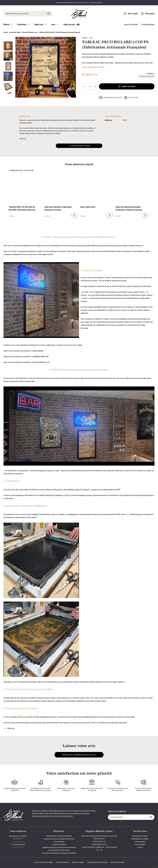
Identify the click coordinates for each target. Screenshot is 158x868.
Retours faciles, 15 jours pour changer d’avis (66, 785)
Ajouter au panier (127, 86)
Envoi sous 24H (131, 98)
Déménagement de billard (140, 839)
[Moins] (85, 86)
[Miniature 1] (8, 56)
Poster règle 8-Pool (88, 207)
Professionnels (148, 24)
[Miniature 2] (8, 66)
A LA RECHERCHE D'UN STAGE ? (59, 850)
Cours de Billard (59, 842)
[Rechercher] (49, 14)
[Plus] (95, 86)
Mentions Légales (78, 862)
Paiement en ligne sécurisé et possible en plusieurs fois (143, 785)
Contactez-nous (18, 844)
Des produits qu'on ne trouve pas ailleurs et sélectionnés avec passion (40, 785)
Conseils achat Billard (59, 845)
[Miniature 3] (8, 76)
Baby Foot (40, 24)
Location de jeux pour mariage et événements (59, 839)
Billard (8, 24)
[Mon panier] (148, 14)
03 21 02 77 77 (18, 839)
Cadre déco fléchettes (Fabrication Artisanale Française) (58, 208)
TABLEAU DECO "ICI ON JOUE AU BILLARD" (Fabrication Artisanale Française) (22, 209)
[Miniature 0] (8, 46)
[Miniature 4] (8, 86)
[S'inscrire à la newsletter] (151, 817)
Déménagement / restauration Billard (59, 836)
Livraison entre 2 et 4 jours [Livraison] (147, 76)
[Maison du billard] (79, 14)
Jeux (54, 24)
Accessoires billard (15, 32)
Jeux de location (131, 24)
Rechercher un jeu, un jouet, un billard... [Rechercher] (18, 14)
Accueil (6, 32)
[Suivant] (8, 96)
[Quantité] (90, 86)
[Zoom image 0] (46, 67)
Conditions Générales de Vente (97, 862)
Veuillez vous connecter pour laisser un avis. (79, 755)
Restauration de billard (140, 836)
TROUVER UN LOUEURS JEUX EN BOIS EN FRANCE (59, 853)
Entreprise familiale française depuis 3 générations (15, 785)
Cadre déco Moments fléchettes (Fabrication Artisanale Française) (129, 208)
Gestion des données (117, 862)
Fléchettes (23, 24)
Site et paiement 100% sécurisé (110, 98)
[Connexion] (131, 14)
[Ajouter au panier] (74, 215)
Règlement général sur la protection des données (59, 847)
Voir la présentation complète (79, 146)
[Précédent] (8, 39)
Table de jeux (72, 24)
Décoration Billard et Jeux (30, 32)
